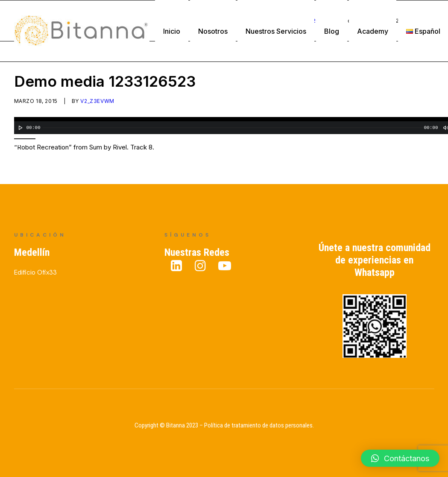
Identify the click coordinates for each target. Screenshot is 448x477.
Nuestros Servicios (276, 31)
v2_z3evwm (97, 101)
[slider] (233, 128)
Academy (373, 31)
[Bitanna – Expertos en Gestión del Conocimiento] (82, 31)
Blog (332, 31)
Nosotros (213, 31)
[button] (400, 458)
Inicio (172, 31)
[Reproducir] (20, 128)
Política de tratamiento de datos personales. (259, 425)
